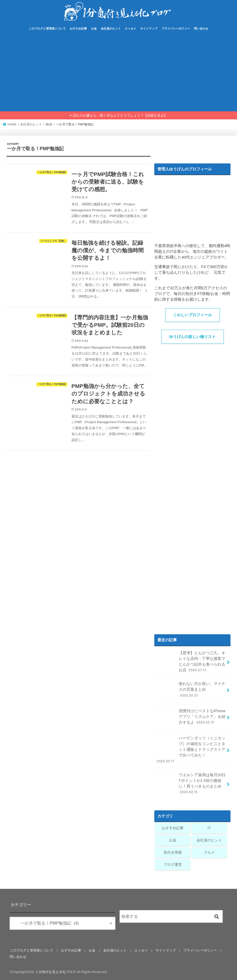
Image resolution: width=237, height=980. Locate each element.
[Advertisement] (119, 73)
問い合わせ (201, 28)
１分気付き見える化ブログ (55, 972)
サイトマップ (149, 28)
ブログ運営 (173, 864)
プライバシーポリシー (176, 28)
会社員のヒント (111, 28)
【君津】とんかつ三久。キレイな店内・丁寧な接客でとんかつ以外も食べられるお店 (190, 661)
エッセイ (130, 28)
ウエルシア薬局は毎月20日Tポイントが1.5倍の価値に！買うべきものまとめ (191, 783)
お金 (94, 28)
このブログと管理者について (47, 28)
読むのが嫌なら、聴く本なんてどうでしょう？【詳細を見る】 (120, 115)
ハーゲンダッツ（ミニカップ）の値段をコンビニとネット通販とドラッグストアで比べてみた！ (190, 750)
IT (209, 828)
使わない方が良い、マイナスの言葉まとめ (190, 691)
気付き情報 (173, 852)
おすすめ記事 (78, 28)
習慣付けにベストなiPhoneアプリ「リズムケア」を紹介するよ (191, 719)
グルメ (209, 852)
